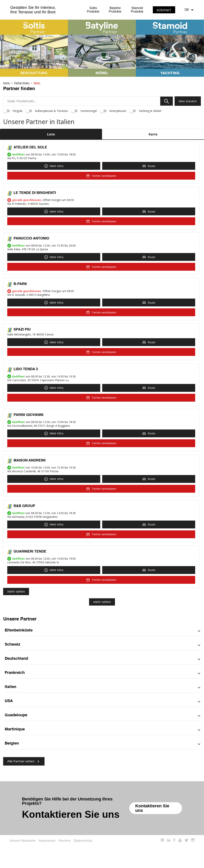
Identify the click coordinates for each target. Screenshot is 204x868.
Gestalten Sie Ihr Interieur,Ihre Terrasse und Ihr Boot (33, 10)
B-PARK (20, 284)
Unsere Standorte (22, 841)
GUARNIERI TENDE (30, 552)
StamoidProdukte (137, 10)
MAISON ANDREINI (30, 460)
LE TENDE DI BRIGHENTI (35, 193)
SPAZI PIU (22, 330)
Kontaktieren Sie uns (152, 808)
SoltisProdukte (93, 10)
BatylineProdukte (115, 10)
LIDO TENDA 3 (26, 369)
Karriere (65, 841)
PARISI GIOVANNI (28, 415)
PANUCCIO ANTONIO (31, 238)
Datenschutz (83, 841)
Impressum (47, 841)
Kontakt (164, 10)
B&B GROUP (24, 506)
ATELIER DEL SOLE (30, 147)
